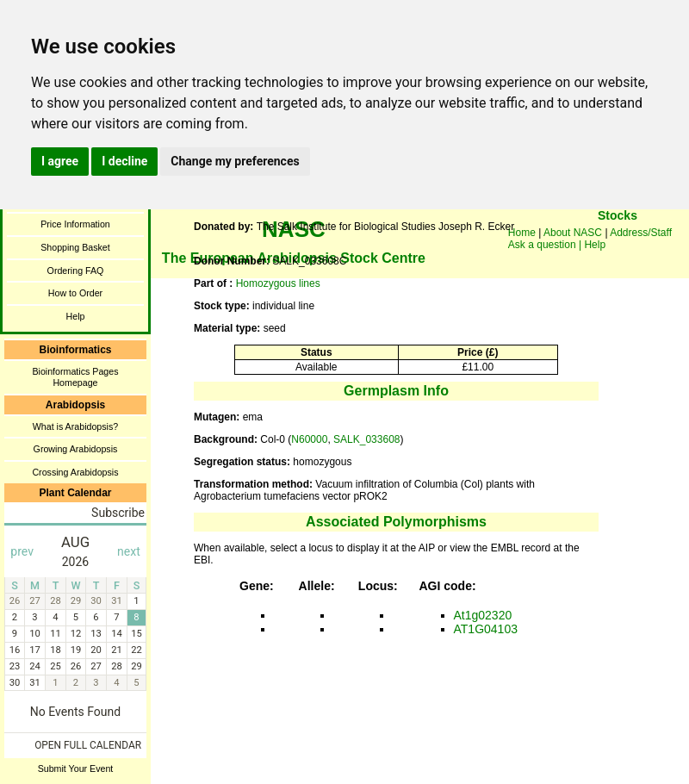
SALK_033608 (366, 439)
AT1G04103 (486, 629)
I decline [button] (124, 161)
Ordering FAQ (76, 271)
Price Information (75, 224)
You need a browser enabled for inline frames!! (618, 241)
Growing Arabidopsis (76, 449)
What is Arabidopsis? (76, 426)
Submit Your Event (76, 768)
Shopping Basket (75, 247)
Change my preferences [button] (235, 161)
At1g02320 (483, 615)
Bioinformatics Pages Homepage (75, 377)
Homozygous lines (278, 283)
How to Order (75, 293)
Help (76, 316)
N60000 (309, 439)
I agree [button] (60, 161)
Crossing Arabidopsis (75, 472)
